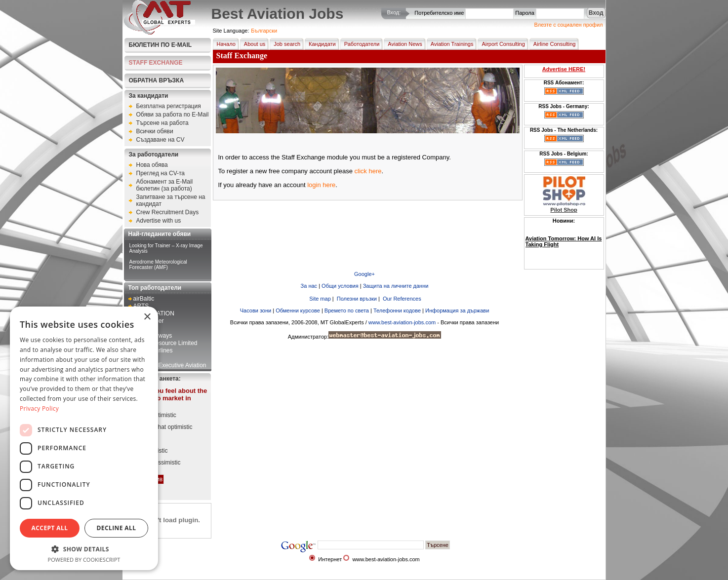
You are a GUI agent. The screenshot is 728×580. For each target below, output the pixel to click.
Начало (224, 44)
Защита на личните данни (396, 286)
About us (253, 44)
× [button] (147, 317)
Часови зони (256, 310)
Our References (401, 299)
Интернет (330, 559)
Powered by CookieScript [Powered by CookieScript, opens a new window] (84, 560)
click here (368, 171)
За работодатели (154, 155)
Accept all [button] (50, 528)
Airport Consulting (501, 44)
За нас (309, 286)
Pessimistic (153, 451)
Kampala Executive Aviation (170, 365)
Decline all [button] (117, 528)
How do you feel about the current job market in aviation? (167, 398)
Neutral (148, 439)
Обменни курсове (298, 310)
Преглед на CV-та (161, 173)
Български (264, 31)
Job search (285, 44)
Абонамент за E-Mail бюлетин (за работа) (165, 185)
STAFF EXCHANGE (156, 63)
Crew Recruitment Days (168, 212)
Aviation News (403, 44)
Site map (319, 299)
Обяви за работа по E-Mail (173, 115)
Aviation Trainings (450, 44)
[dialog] (84, 438)
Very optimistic (157, 415)
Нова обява (152, 165)
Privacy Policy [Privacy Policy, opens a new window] (39, 408)
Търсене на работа (162, 123)
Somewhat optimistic (165, 427)
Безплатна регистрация (169, 106)
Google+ (364, 274)
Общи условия (340, 286)
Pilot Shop (564, 210)
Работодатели (360, 44)
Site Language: (231, 31)
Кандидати (320, 44)
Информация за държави (457, 310)
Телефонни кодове (397, 310)
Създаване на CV (161, 140)
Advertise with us (159, 221)
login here (321, 185)
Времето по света (347, 310)
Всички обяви (155, 131)
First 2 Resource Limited (165, 343)
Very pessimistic (160, 463)
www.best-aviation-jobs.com (402, 322)
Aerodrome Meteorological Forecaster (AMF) (158, 265)
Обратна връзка (157, 80)
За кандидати (149, 96)
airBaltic (144, 299)
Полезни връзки (356, 299)
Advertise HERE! (564, 69)
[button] (84, 549)
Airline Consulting (553, 44)
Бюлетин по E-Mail (161, 45)
